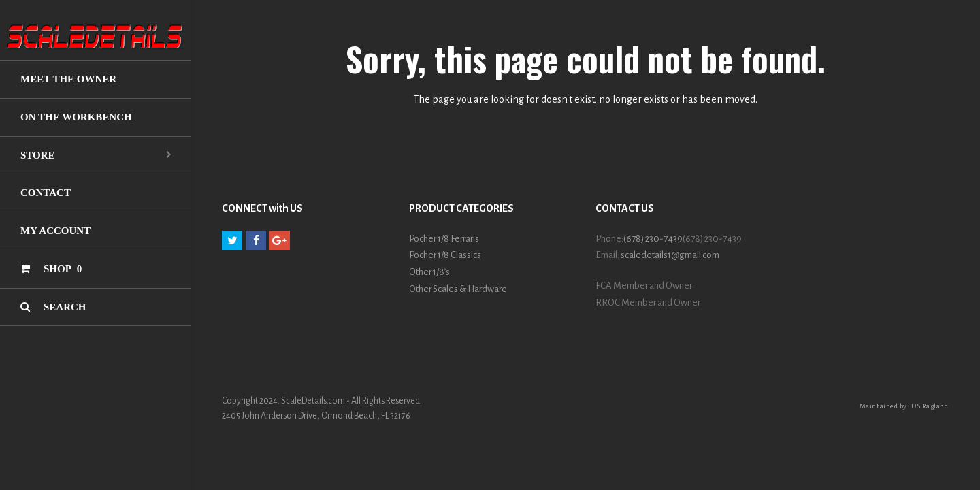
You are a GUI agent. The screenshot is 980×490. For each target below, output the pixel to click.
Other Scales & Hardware (458, 289)
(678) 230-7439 (653, 239)
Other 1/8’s (429, 272)
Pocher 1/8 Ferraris (444, 239)
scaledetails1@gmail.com (670, 255)
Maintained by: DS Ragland (904, 406)
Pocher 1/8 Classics (445, 255)
